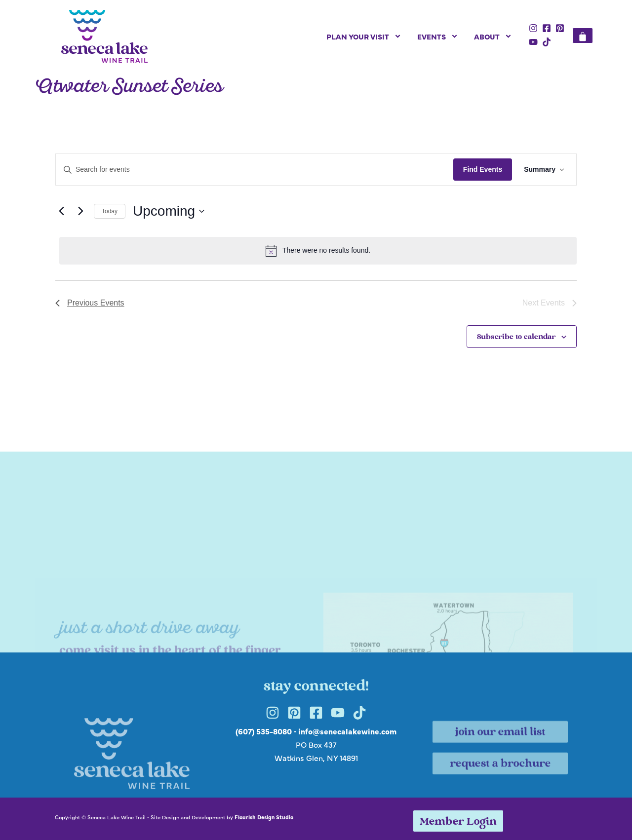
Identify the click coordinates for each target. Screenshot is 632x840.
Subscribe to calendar (516, 337)
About (493, 36)
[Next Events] (80, 211)
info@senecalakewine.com (347, 731)
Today (110, 211)
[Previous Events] (61, 211)
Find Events (483, 169)
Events (438, 36)
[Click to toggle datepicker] (169, 211)
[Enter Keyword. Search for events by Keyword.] (255, 170)
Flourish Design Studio (264, 817)
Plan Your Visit (364, 36)
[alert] (318, 251)
